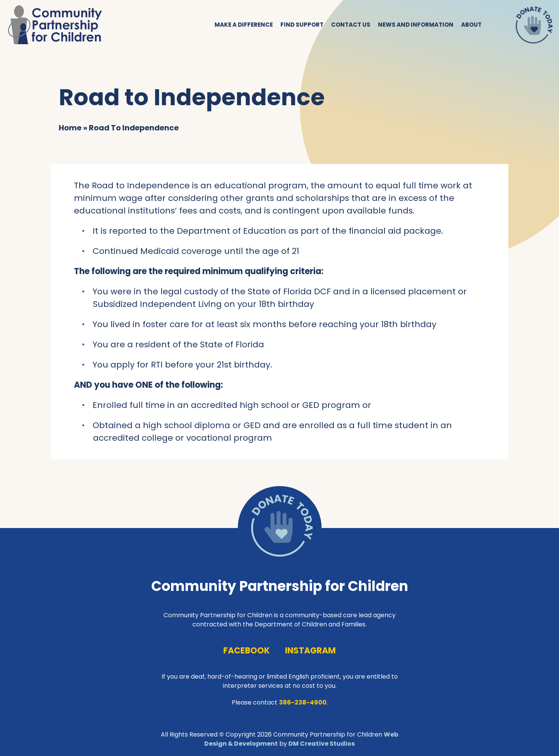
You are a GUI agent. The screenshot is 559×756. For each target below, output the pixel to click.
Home (70, 128)
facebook (247, 651)
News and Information (416, 25)
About (471, 25)
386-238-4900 (303, 702)
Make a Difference (244, 25)
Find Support (302, 25)
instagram (310, 651)
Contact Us (351, 25)
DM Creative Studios (322, 744)
